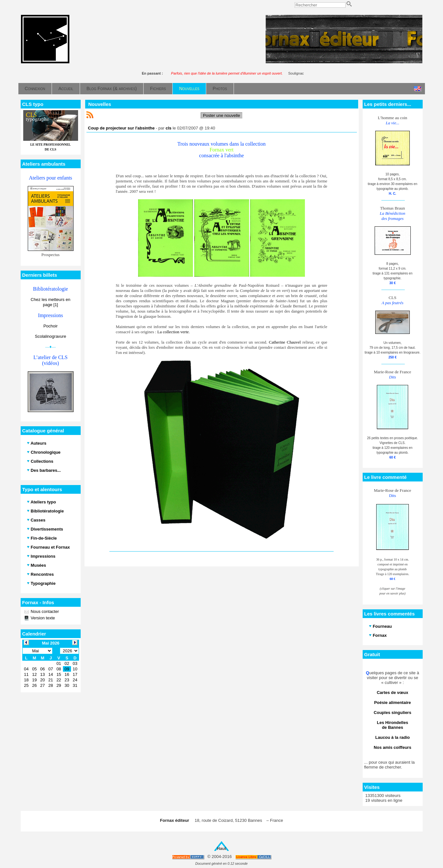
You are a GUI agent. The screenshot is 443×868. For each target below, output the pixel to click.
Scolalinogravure (50, 336)
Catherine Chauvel (285, 342)
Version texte (42, 618)
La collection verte (173, 332)
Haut (221, 848)
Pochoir (50, 326)
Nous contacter (44, 611)
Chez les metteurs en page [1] (50, 302)
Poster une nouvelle (221, 115)
